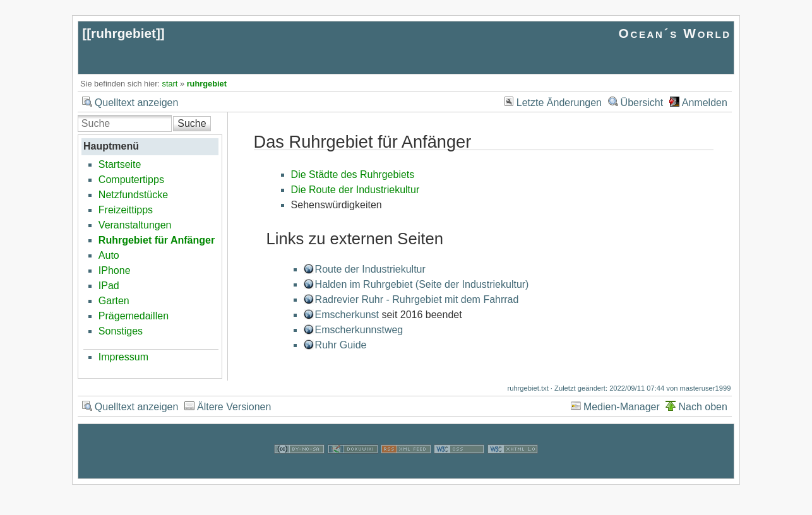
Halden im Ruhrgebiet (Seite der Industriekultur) (422, 284)
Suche (192, 123)
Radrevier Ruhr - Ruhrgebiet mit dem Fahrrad (417, 299)
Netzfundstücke (133, 195)
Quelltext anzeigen (137, 103)
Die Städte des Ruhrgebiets (353, 175)
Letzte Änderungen (559, 103)
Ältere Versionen (234, 407)
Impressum (123, 357)
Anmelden (705, 103)
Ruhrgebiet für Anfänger (157, 240)
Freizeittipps (126, 210)
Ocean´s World (675, 33)
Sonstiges (121, 331)
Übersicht (642, 103)
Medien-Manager (622, 407)
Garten (114, 301)
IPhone (115, 270)
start (170, 84)
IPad (109, 286)
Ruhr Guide (341, 345)
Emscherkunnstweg (359, 330)
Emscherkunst (347, 315)
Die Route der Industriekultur (355, 190)
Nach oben (702, 407)
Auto (109, 255)
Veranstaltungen (135, 225)
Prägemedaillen (134, 316)
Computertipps (131, 180)
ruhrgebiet (123, 33)
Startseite (120, 164)
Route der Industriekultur (370, 269)
